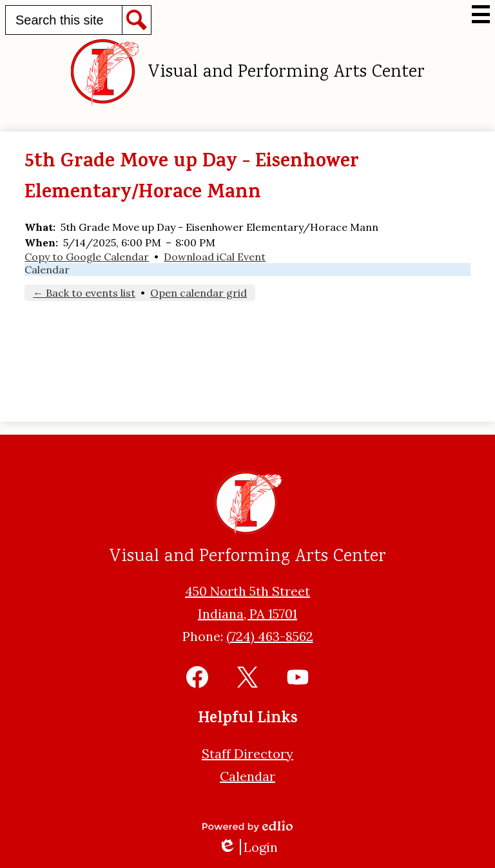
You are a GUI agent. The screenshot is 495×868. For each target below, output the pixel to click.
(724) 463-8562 (270, 636)
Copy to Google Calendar (87, 257)
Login (248, 847)
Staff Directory (247, 754)
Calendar (47, 270)
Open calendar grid (199, 293)
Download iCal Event (215, 257)
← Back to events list (84, 293)
